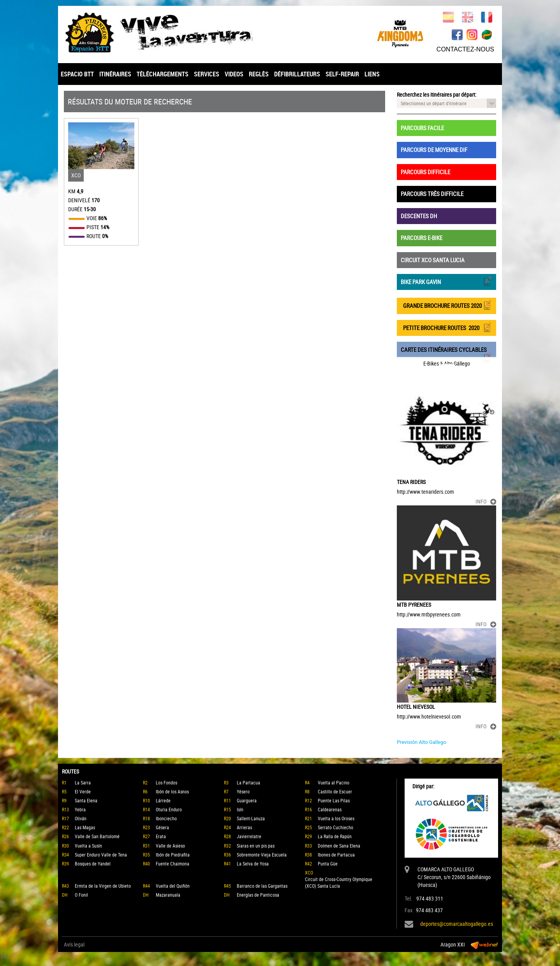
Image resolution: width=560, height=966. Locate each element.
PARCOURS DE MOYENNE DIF (434, 150)
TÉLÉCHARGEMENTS (163, 74)
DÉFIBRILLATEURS (297, 74)
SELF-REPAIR (342, 74)
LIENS (372, 74)
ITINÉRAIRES (115, 74)
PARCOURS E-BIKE (422, 238)
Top (4, 956)
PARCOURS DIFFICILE (425, 172)
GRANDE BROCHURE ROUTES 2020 (446, 305)
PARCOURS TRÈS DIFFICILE (432, 194)
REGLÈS (259, 74)
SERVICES (207, 74)
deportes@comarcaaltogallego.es (457, 924)
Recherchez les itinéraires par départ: (437, 94)
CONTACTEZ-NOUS (465, 49)
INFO (486, 501)
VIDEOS (234, 74)
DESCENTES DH (419, 216)
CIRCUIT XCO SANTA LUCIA (433, 260)
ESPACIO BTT (77, 74)
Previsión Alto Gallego (422, 742)
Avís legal (74, 944)
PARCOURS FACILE (422, 128)
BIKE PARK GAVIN (446, 281)
